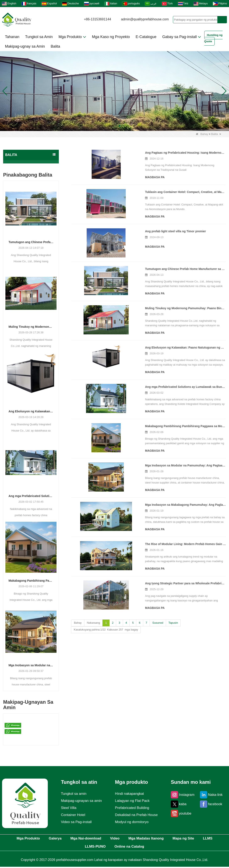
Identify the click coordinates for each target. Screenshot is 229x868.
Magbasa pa (119, 173)
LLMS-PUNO (104, 848)
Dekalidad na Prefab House (137, 815)
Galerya (58, 839)
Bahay (202, 134)
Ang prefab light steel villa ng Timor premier (140, 230)
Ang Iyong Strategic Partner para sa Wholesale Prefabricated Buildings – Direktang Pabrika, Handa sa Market (168, 578)
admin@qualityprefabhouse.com (145, 19)
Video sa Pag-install (76, 822)
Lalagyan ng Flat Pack (132, 801)
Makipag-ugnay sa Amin (25, 46)
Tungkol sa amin (73, 794)
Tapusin (173, 618)
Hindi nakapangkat (129, 794)
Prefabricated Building (132, 808)
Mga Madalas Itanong (161, 839)
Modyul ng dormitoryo (132, 822)
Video (126, 839)
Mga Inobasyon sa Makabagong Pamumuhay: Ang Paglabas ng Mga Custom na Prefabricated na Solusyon (168, 500)
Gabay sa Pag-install (182, 37)
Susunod (157, 618)
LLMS (76, 848)
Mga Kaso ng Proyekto (111, 37)
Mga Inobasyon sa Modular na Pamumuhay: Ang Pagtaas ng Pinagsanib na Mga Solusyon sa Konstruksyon (31, 665)
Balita (55, 46)
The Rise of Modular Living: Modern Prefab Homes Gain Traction (154, 539)
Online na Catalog (142, 848)
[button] (110, 126)
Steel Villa (67, 808)
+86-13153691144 (97, 19)
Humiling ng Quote (213, 38)
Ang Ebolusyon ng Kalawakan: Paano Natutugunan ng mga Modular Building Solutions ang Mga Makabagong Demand (31, 411)
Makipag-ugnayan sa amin (81, 801)
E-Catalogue (146, 37)
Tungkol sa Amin (39, 37)
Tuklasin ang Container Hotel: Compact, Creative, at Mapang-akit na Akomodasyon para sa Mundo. (168, 190)
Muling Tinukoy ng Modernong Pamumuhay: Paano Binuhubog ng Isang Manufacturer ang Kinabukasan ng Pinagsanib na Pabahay (31, 327)
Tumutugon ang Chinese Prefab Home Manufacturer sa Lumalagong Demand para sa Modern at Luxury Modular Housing (31, 242)
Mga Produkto (72, 37)
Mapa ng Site (203, 839)
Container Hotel (72, 815)
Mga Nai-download (93, 839)
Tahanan (12, 37)
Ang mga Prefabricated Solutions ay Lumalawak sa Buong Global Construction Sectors (31, 496)
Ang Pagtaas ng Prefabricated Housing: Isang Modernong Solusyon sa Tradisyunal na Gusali (168, 153)
